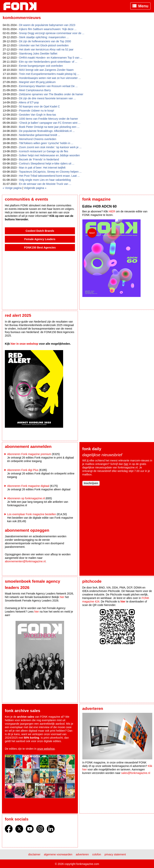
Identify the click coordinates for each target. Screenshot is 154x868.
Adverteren (82, 854)
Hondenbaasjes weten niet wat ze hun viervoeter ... (50, 78)
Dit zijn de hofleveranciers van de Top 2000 (45, 41)
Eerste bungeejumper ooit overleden (41, 66)
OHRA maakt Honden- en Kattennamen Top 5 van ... (51, 58)
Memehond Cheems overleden (38, 139)
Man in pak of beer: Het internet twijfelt (42, 168)
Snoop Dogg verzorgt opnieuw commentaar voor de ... (52, 33)
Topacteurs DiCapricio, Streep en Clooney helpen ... (50, 172)
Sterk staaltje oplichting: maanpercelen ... (44, 37)
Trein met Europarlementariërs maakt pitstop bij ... (49, 74)
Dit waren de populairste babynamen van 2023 (47, 25)
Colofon (97, 854)
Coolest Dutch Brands (40, 231)
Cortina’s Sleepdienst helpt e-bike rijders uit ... (47, 164)
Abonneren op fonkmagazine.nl (26, 498)
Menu (143, 6)
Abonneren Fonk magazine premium (29, 454)
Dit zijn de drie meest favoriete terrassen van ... (47, 98)
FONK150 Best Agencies (40, 248)
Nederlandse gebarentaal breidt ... (40, 135)
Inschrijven (91, 483)
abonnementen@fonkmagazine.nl (25, 561)
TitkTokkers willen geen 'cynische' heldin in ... (46, 143)
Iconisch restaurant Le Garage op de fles (44, 151)
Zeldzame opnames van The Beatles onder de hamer (51, 94)
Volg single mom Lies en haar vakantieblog (45, 180)
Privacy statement (115, 854)
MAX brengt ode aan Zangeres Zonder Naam (46, 70)
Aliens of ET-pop (29, 102)
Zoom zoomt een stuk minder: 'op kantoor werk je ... (50, 147)
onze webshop (46, 749)
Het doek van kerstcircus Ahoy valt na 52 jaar (46, 49)
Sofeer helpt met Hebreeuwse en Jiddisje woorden (49, 155)
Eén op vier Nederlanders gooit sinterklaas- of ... (48, 62)
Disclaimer (34, 854)
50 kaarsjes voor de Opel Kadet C (39, 106)
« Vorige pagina (12, 188)
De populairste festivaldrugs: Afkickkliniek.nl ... (47, 131)
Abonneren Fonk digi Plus (23, 470)
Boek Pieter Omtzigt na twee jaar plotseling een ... (49, 127)
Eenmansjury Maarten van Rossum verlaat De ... (48, 86)
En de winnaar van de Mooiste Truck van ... (45, 184)
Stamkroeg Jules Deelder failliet (38, 54)
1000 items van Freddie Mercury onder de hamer (48, 119)
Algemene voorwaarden (58, 854)
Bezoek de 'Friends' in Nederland (39, 159)
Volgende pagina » (35, 188)
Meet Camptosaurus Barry (35, 90)
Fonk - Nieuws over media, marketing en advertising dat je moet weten (22, 6)
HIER (112, 211)
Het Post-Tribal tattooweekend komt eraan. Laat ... (49, 176)
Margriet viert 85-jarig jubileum (37, 82)
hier (126, 464)
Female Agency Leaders (40, 239)
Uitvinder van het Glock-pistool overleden (44, 45)
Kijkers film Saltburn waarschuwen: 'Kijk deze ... (48, 29)
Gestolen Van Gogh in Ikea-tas (37, 115)
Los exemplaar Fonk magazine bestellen (32, 514)
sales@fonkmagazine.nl (136, 773)
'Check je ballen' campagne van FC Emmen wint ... (50, 123)
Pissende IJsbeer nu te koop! (37, 111)
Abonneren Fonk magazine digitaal (28, 486)
